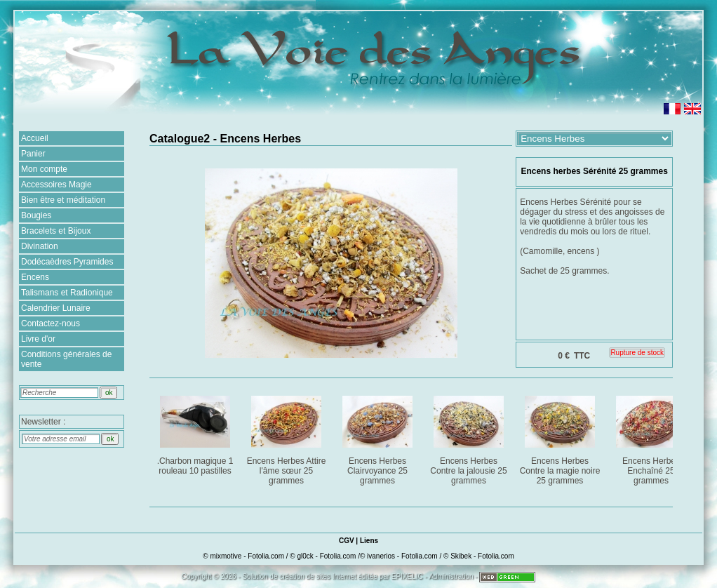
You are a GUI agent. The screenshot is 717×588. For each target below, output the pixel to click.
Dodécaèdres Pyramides (67, 262)
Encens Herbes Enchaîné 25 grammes (652, 437)
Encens (35, 277)
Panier (33, 154)
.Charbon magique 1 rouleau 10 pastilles (196, 433)
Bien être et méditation (63, 200)
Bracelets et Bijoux (56, 231)
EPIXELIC (407, 576)
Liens (369, 541)
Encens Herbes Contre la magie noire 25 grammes (561, 437)
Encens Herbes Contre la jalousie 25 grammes (470, 437)
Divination (40, 246)
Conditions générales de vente (66, 359)
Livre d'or (38, 339)
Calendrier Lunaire (56, 308)
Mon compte (44, 169)
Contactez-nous (51, 323)
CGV (347, 541)
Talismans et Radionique (67, 293)
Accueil (35, 138)
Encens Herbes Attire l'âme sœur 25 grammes (287, 437)
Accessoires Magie (56, 185)
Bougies (36, 215)
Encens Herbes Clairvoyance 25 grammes (378, 437)
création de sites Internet (318, 576)
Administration (451, 576)
